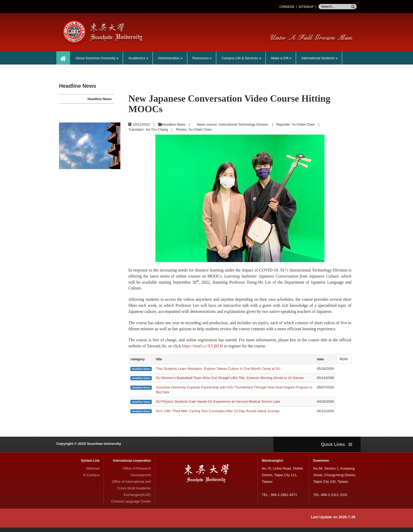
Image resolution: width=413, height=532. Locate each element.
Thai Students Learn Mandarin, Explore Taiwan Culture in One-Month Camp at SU (218, 373)
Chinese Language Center (131, 506)
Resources (202, 58)
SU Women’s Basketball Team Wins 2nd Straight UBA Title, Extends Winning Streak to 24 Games (230, 382)
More (344, 363)
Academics (138, 58)
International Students (319, 58)
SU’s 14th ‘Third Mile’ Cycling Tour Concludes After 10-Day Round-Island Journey (218, 415)
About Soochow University (97, 58)
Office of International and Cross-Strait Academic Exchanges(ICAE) (131, 493)
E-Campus (92, 479)
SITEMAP (306, 7)
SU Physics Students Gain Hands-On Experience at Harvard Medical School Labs (218, 406)
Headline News (100, 99)
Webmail (93, 473)
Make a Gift (281, 58)
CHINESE (287, 7)
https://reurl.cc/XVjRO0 (202, 350)
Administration (170, 58)
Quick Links (337, 449)
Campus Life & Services (241, 58)
